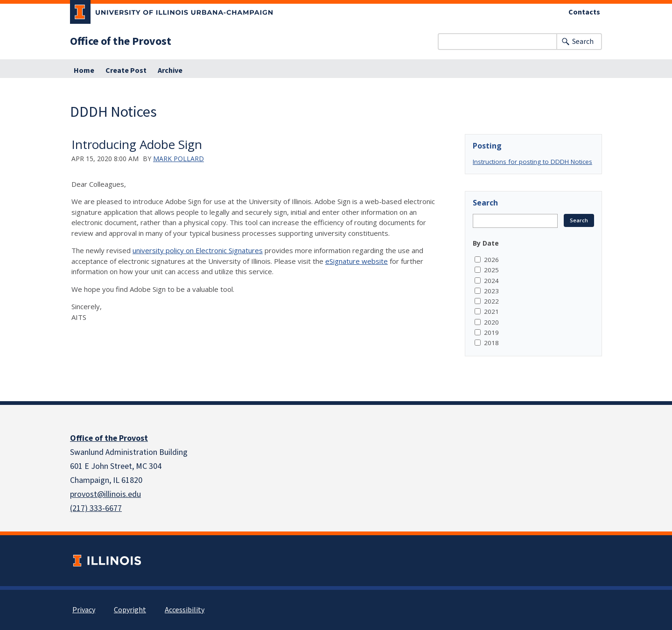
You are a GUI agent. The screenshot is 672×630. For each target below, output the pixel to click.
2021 (491, 311)
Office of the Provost (121, 42)
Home (84, 71)
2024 (491, 281)
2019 (491, 333)
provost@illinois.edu (105, 494)
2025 (491, 270)
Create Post (126, 71)
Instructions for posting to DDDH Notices (532, 162)
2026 (491, 260)
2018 (491, 343)
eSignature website (357, 261)
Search (583, 42)
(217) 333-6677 (96, 508)
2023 (491, 291)
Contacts (584, 12)
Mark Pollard (178, 159)
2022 (491, 301)
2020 (491, 322)
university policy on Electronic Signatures (198, 250)
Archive (170, 71)
